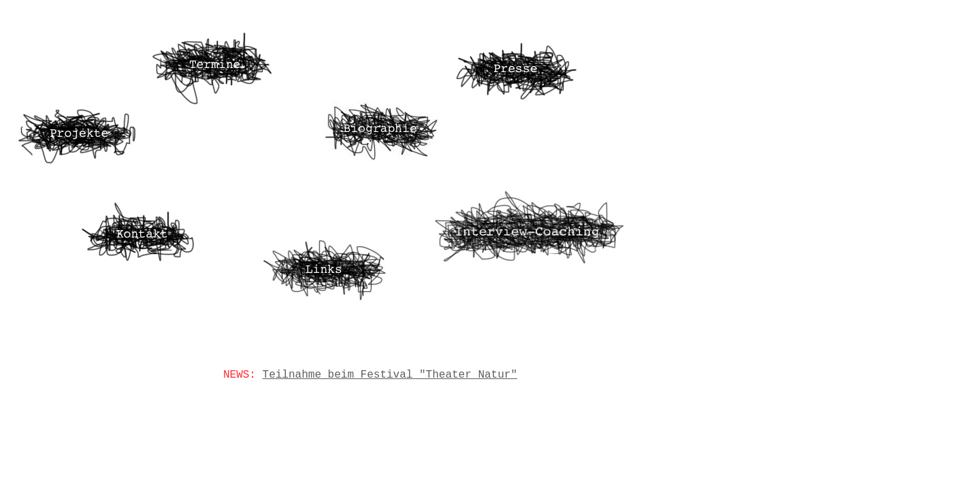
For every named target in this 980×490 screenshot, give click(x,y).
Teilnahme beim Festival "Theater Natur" (390, 375)
